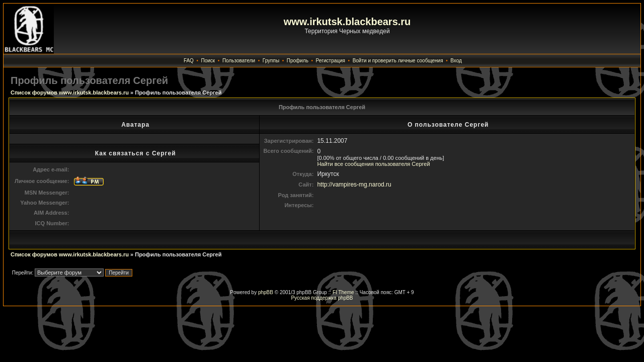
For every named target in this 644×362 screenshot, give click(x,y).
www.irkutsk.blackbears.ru (347, 22)
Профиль (298, 61)
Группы (271, 61)
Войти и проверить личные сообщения (398, 61)
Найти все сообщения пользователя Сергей (373, 164)
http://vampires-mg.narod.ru (354, 185)
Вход (456, 61)
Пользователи (239, 61)
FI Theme (343, 292)
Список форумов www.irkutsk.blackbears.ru (70, 93)
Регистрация (331, 61)
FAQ (189, 61)
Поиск (208, 61)
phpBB (266, 292)
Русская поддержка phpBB (322, 298)
